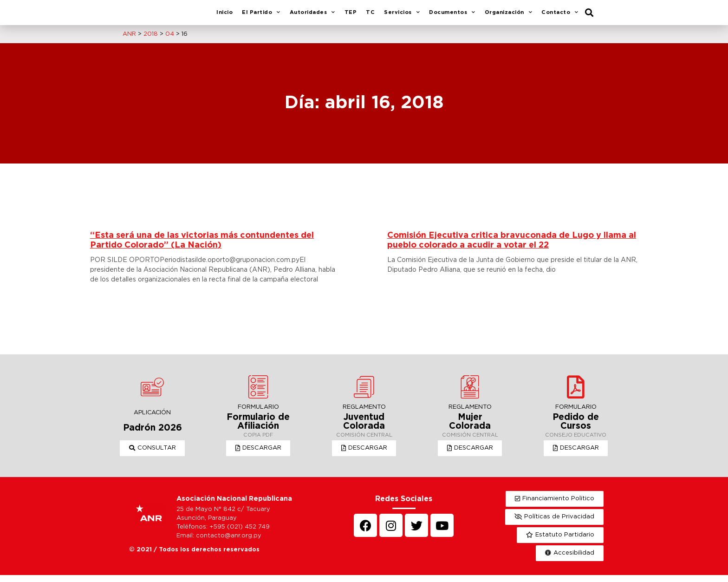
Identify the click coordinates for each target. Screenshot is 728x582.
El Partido (261, 16)
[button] (153, 455)
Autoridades (312, 16)
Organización (509, 16)
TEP (351, 16)
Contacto (560, 16)
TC (370, 16)
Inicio (224, 16)
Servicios (402, 16)
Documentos (452, 16)
